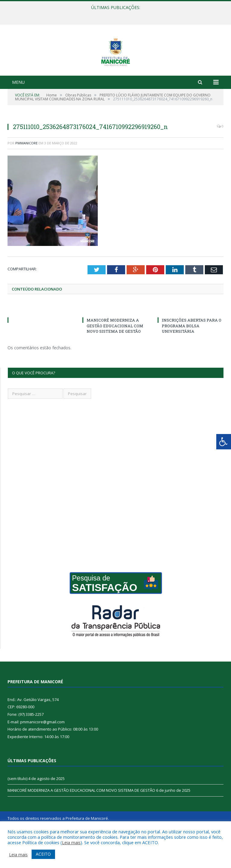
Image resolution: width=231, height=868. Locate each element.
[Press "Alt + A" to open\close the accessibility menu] (224, 442)
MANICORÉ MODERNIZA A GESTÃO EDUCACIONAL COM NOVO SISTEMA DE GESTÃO (115, 356)
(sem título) (17, 809)
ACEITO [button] (43, 854)
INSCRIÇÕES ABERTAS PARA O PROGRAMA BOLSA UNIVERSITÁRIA (192, 356)
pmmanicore (26, 173)
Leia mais (71, 842)
